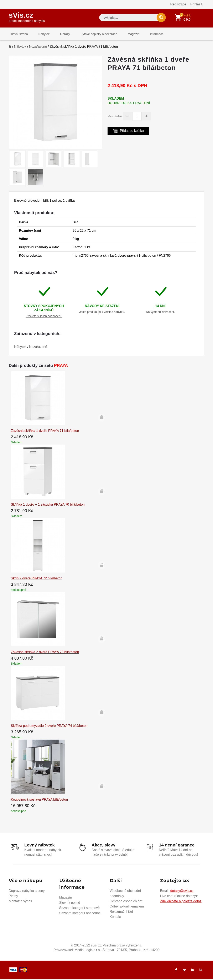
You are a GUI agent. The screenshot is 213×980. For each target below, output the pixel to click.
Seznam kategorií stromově (80, 909)
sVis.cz (27, 17)
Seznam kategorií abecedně (80, 914)
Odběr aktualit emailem (127, 908)
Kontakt (115, 918)
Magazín (125, 34)
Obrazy (60, 34)
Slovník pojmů (70, 904)
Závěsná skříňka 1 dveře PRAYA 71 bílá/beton (45, 432)
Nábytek (41, 34)
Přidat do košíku (128, 132)
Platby (13, 897)
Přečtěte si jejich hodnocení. (44, 317)
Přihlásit (196, 4)
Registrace (178, 4)
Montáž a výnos (20, 902)
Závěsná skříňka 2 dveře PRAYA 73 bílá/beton (45, 653)
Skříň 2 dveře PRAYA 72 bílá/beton (37, 580)
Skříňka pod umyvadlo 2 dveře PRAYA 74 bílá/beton (49, 727)
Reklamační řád (121, 913)
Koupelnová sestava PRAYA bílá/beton (39, 801)
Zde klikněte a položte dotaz (181, 902)
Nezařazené (38, 48)
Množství (115, 118)
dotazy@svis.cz (182, 892)
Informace (147, 34)
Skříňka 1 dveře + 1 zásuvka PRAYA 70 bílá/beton (48, 506)
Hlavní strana (18, 34)
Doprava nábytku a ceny (27, 892)
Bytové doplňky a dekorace (92, 34)
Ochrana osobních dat (126, 902)
